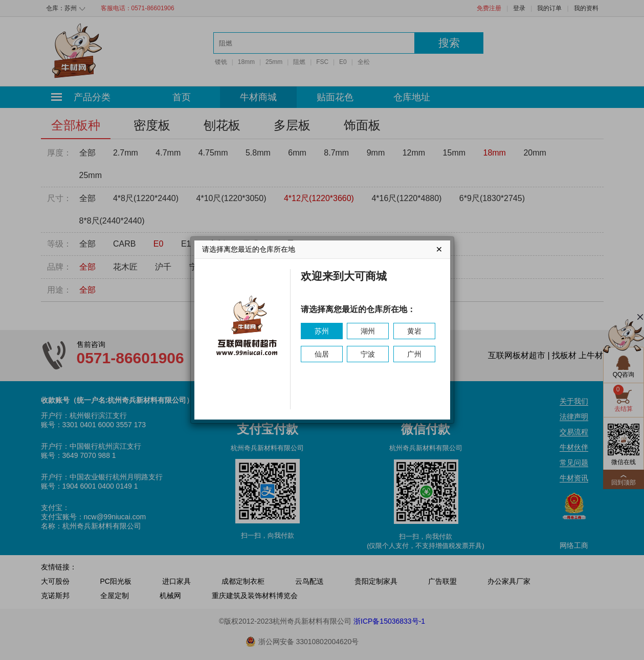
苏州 (322, 331)
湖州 (368, 331)
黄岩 (414, 331)
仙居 (322, 354)
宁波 (368, 354)
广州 (414, 354)
